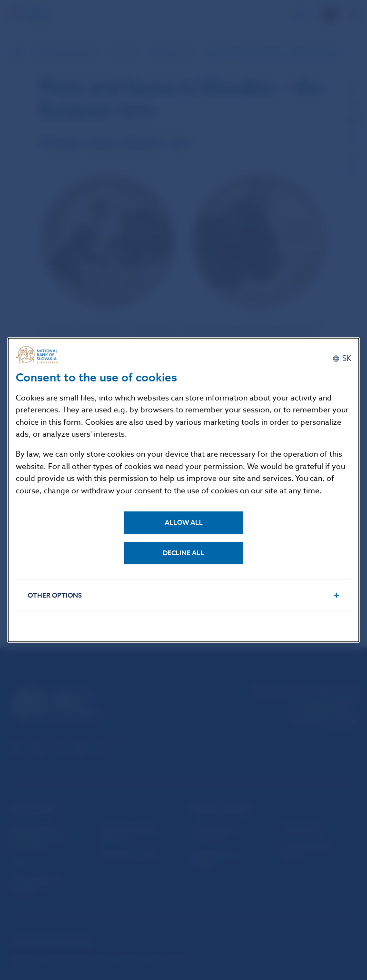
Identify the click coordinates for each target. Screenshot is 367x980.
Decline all (183, 553)
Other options (55, 595)
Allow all (184, 523)
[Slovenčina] (342, 359)
